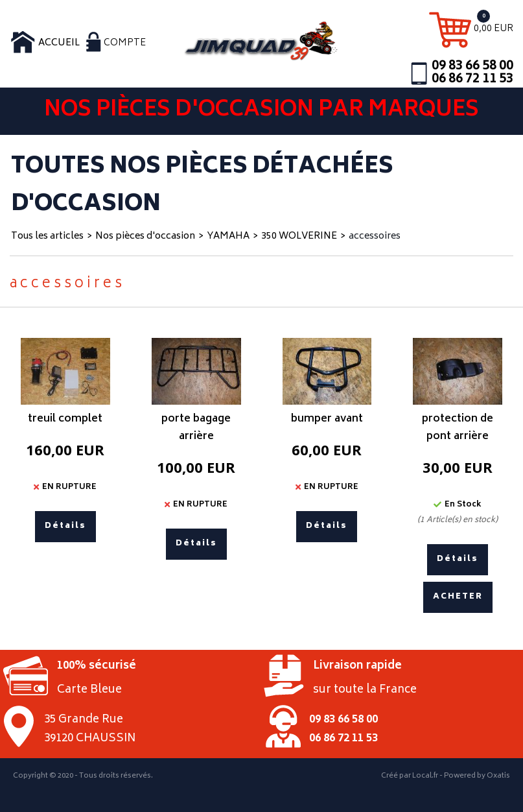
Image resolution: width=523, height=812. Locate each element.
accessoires (375, 236)
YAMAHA (228, 236)
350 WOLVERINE (299, 236)
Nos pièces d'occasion (145, 236)
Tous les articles (47, 236)
